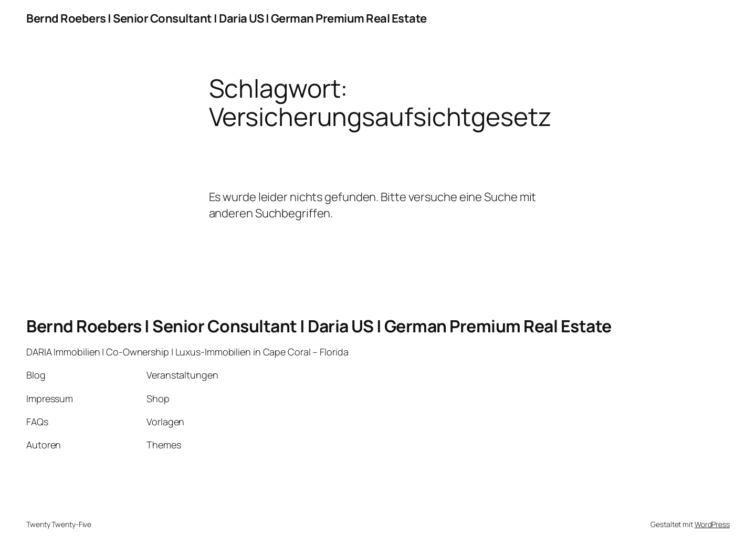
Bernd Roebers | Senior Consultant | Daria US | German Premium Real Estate (227, 18)
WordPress (712, 524)
